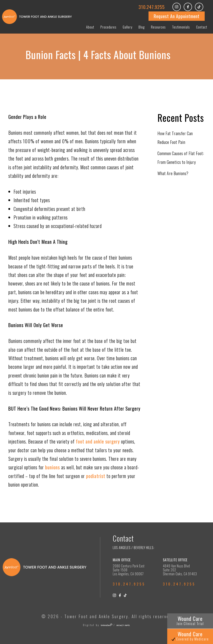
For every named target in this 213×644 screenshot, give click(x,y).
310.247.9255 (152, 7)
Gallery (128, 27)
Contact (202, 27)
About (90, 27)
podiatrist (96, 476)
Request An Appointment (177, 16)
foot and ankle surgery (98, 441)
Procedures (108, 27)
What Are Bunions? (173, 173)
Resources (158, 27)
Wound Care (190, 620)
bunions (53, 467)
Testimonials (181, 27)
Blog (142, 27)
